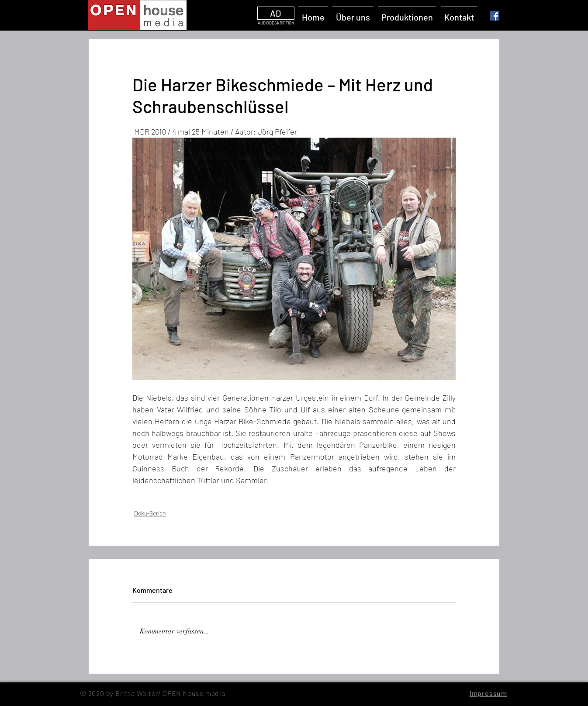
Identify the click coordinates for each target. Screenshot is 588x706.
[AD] (276, 13)
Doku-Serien (150, 513)
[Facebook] (495, 16)
